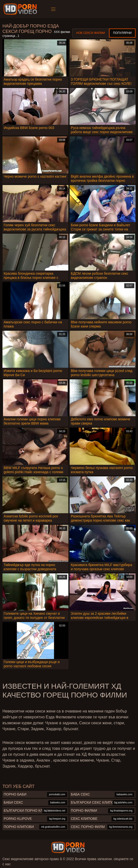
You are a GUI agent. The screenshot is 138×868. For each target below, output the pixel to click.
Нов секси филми (91, 33)
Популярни (122, 33)
